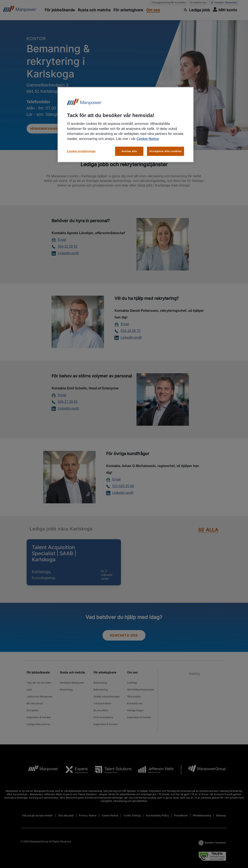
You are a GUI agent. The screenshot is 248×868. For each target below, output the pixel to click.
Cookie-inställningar (82, 151)
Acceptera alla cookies (166, 151)
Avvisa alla (129, 151)
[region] (126, 125)
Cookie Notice (148, 139)
